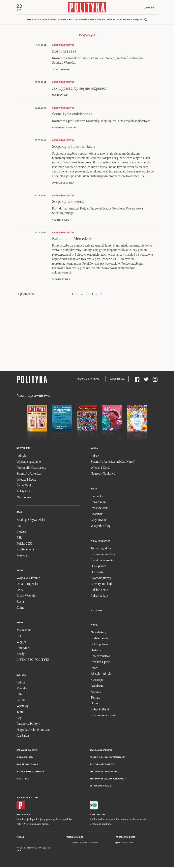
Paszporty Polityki (28, 724)
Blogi (93, 20)
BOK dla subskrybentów (30, 772)
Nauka (84, 20)
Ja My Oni (23, 492)
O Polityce (23, 779)
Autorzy (96, 692)
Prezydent (23, 556)
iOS (18, 815)
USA (20, 590)
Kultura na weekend (104, 555)
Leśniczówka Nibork (125, 838)
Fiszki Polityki (98, 815)
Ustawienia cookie (100, 786)
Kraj (46, 20)
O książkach (99, 567)
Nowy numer (34, 20)
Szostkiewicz (99, 508)
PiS (19, 526)
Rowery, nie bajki (102, 584)
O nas (94, 704)
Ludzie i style (99, 639)
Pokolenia (126, 20)
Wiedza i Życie (26, 480)
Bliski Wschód (26, 596)
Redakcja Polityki (27, 751)
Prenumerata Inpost (89, 379)
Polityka (22, 456)
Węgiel (21, 642)
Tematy (95, 698)
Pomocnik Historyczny (31, 468)
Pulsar (95, 456)
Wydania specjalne (29, 462)
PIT (19, 636)
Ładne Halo (93, 843)
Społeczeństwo (100, 656)
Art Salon (23, 736)
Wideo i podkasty (108, 20)
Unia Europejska (27, 584)
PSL (19, 538)
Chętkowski (98, 520)
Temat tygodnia (101, 549)
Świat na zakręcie (102, 561)
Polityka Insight (74, 838)
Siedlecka (97, 497)
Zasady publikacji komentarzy (108, 758)
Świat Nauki (25, 486)
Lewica (21, 532)
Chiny (20, 608)
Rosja (20, 602)
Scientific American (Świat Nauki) (113, 462)
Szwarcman (98, 502)
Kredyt (21, 654)
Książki (21, 683)
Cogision (83, 843)
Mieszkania (24, 631)
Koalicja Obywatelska (31, 520)
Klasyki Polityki (101, 674)
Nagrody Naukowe (103, 474)
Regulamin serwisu (101, 751)
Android (27, 815)
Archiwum (97, 686)
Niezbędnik (24, 498)
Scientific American (29, 474)
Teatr (20, 712)
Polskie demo (99, 590)
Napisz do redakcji (27, 765)
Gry (19, 718)
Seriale (21, 700)
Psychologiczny (101, 578)
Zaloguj (149, 8)
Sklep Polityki (100, 710)
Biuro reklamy (25, 758)
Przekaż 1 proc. (101, 662)
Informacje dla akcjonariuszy (108, 779)
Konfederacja (25, 550)
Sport (94, 668)
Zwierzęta (97, 680)
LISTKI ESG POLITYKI (33, 660)
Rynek (63, 20)
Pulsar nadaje (99, 596)
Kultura (74, 20)
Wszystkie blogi (101, 526)
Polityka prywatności (103, 765)
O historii (97, 572)
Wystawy (22, 706)
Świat (54, 20)
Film (20, 695)
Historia (96, 651)
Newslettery (98, 633)
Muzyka (22, 689)
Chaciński (97, 514)
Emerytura (23, 648)
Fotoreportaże (100, 645)
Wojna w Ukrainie (28, 578)
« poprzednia (26, 294)
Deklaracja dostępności (104, 772)
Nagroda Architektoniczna (33, 730)
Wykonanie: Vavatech (124, 843)
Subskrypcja (117, 379)
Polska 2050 (24, 544)
